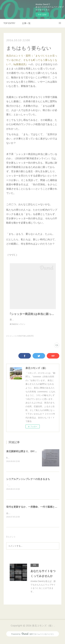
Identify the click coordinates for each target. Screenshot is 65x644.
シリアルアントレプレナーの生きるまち (28, 483)
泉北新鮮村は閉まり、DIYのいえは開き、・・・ (32, 455)
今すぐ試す (42, 15)
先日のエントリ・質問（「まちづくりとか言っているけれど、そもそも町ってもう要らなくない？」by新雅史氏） (32, 60)
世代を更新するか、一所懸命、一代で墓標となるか (34, 511)
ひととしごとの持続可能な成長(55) (20, 339)
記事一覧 (26, 23)
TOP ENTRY (9, 23)
